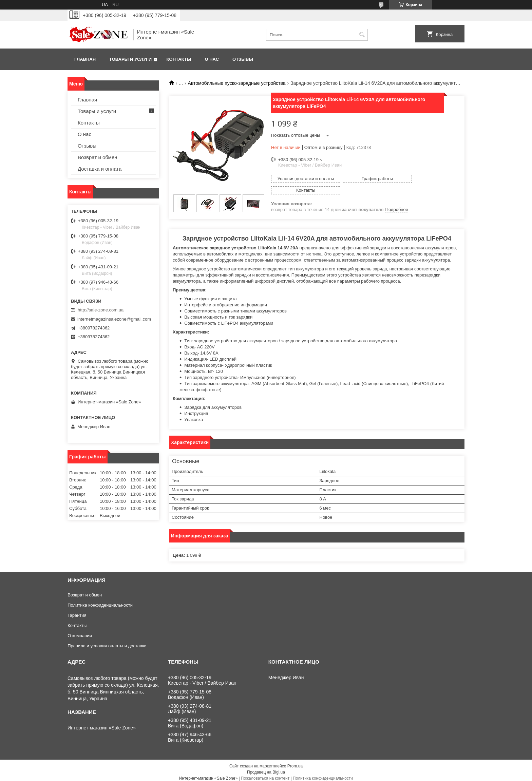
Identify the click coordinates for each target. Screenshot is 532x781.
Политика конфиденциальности (100, 601)
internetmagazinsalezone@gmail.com (114, 319)
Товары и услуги (130, 59)
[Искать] (362, 35)
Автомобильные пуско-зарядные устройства (237, 83)
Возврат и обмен (98, 157)
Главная (85, 59)
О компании (80, 632)
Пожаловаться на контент (265, 775)
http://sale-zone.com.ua (101, 310)
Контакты (179, 59)
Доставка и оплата (100, 169)
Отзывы (243, 59)
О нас (212, 59)
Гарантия (77, 612)
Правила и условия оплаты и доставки (107, 642)
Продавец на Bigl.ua (266, 768)
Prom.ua (295, 762)
